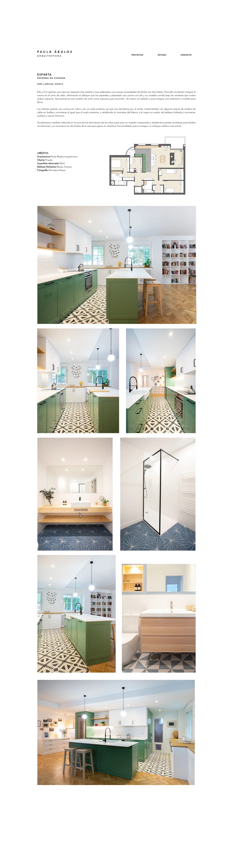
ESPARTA (44, 75)
